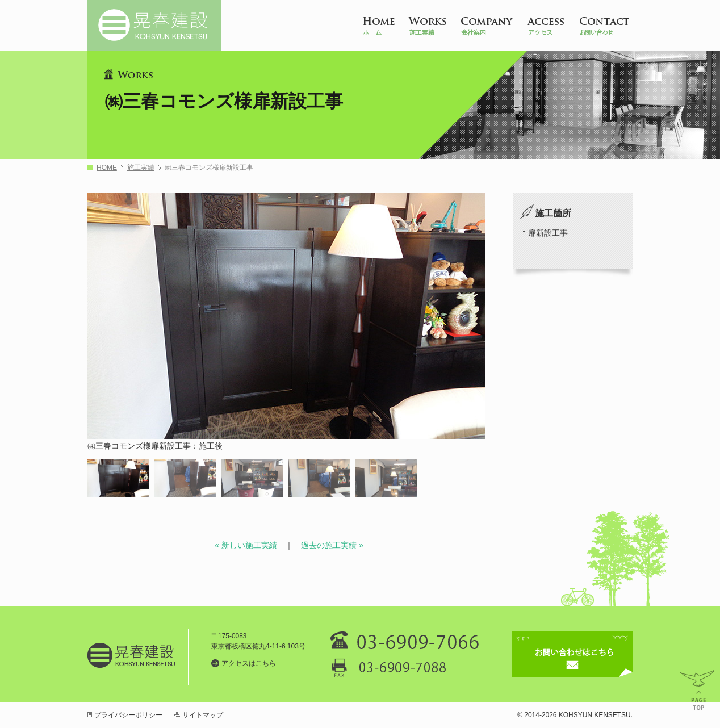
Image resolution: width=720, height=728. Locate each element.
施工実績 (141, 168)
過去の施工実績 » (332, 545)
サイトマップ (203, 715)
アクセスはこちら (249, 663)
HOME (107, 168)
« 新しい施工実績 (246, 545)
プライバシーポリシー (128, 715)
